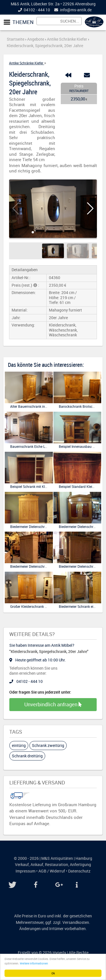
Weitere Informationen (34, 963)
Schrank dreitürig (27, 756)
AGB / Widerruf (52, 871)
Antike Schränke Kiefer (27, 63)
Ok (53, 973)
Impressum (25, 871)
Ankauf (37, 865)
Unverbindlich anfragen (53, 704)
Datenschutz (79, 871)
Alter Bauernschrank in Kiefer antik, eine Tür (43, 406)
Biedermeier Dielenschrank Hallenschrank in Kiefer (48, 527)
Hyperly (59, 953)
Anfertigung (80, 865)
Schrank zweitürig (48, 745)
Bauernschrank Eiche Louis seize (35, 446)
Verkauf (22, 865)
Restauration (57, 865)
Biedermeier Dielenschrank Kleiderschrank (42, 566)
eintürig (19, 745)
